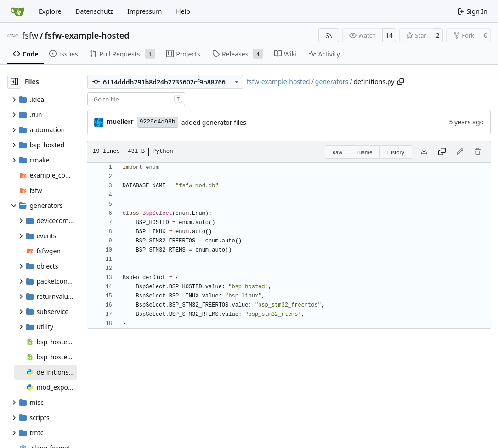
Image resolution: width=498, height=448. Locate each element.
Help (183, 11)
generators (332, 81)
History (396, 152)
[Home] (17, 11)
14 (389, 35)
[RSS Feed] (329, 35)
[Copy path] (401, 82)
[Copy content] (442, 152)
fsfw (30, 35)
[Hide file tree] (14, 82)
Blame (365, 152)
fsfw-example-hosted (87, 35)
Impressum (144, 11)
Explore (50, 11)
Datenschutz (94, 11)
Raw (338, 152)
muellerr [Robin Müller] (120, 121)
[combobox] (136, 99)
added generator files (214, 122)
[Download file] (424, 152)
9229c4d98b (158, 122)
